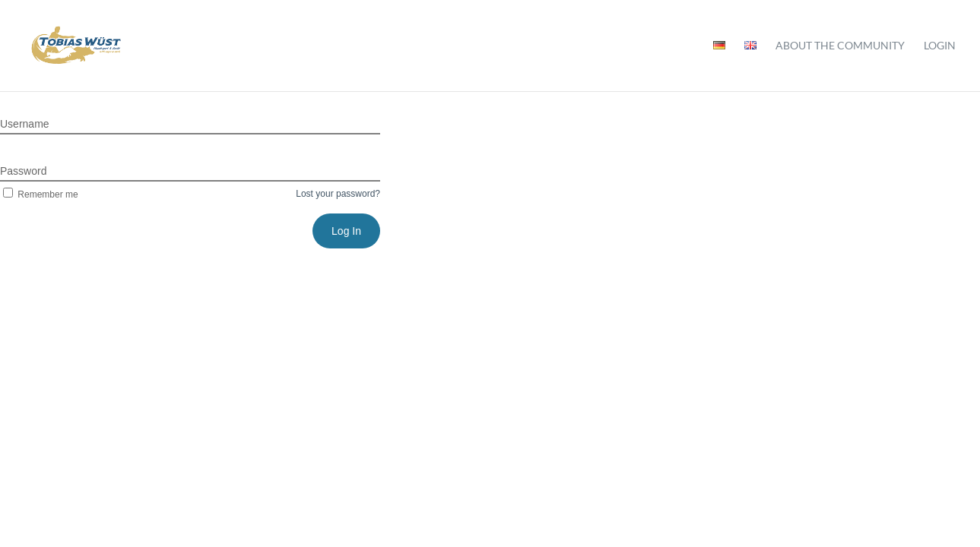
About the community (840, 46)
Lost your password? (338, 194)
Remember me (39, 194)
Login (940, 46)
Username (25, 124)
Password (23, 171)
